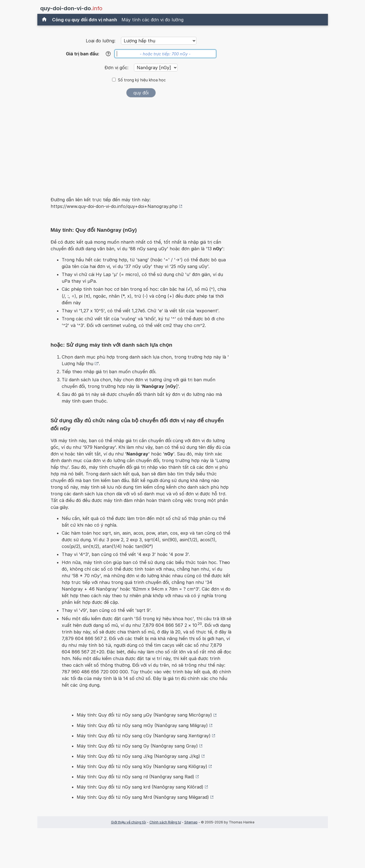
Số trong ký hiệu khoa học (142, 80)
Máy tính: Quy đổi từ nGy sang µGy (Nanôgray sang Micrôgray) (144, 715)
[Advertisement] (141, 143)
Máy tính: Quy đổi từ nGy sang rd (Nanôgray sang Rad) (135, 777)
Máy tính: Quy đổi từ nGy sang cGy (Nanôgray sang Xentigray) (144, 736)
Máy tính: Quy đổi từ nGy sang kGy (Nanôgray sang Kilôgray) (142, 766)
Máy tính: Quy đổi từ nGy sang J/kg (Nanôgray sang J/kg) (138, 756)
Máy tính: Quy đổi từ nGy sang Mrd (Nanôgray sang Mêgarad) (143, 797)
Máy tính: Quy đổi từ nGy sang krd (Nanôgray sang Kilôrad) (140, 787)
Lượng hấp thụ (77, 364)
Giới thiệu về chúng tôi (129, 822)
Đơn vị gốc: (117, 68)
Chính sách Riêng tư (165, 822)
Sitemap (191, 822)
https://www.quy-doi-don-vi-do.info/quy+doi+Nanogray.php (114, 206)
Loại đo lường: (101, 41)
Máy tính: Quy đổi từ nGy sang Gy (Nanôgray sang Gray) (137, 746)
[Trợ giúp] (108, 54)
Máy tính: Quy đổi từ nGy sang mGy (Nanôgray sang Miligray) (142, 725)
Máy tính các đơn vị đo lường (152, 20)
